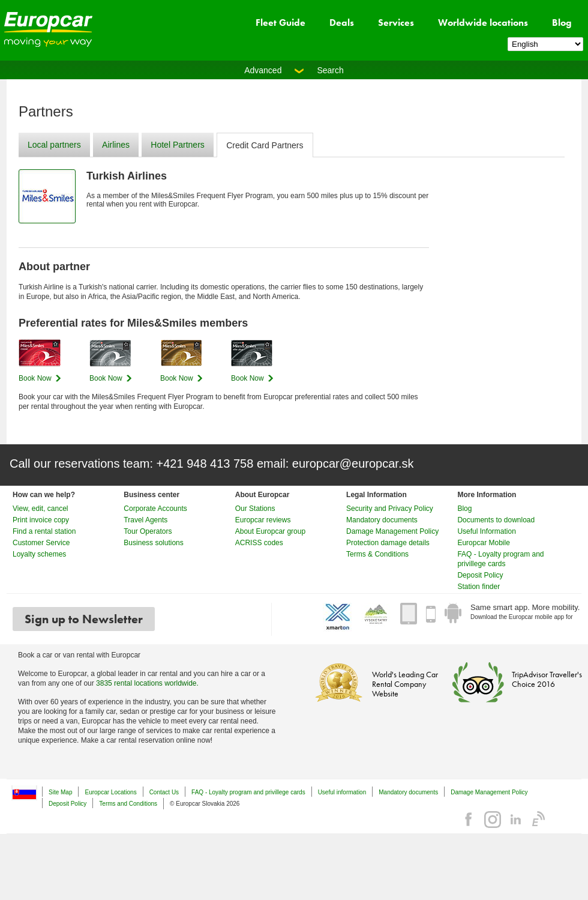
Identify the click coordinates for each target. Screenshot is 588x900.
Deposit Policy (480, 575)
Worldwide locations (483, 23)
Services (396, 23)
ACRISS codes (259, 543)
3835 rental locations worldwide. (147, 683)
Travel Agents (145, 520)
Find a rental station (44, 531)
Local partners (54, 145)
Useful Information (486, 531)
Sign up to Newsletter (84, 619)
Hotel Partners (177, 145)
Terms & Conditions (377, 554)
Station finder (478, 587)
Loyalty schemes (39, 554)
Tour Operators (148, 531)
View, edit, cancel (40, 509)
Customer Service (41, 543)
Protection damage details (388, 543)
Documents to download (496, 520)
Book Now (35, 378)
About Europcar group (270, 531)
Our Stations (255, 509)
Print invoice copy (41, 520)
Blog (562, 23)
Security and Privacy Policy (390, 509)
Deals (342, 23)
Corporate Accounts (155, 509)
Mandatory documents (382, 520)
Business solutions (153, 543)
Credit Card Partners (265, 145)
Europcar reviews (263, 520)
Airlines (116, 145)
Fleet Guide (280, 23)
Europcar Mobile (483, 543)
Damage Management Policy (392, 531)
